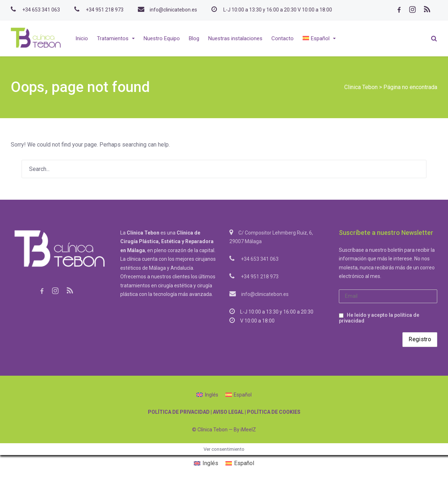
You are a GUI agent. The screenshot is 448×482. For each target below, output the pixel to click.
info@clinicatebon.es (173, 10)
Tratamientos (113, 38)
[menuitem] (319, 38)
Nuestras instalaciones (235, 38)
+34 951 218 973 (105, 10)
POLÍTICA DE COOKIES (274, 412)
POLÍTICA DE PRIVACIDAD (179, 412)
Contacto (283, 38)
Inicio (82, 38)
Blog (194, 38)
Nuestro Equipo (162, 38)
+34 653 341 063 (41, 10)
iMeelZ (248, 430)
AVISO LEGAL (228, 412)
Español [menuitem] (243, 395)
